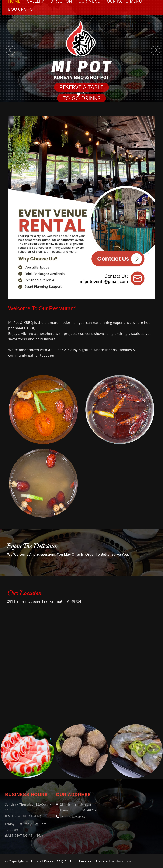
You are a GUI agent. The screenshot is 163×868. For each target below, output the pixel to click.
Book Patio (21, 9)
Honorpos (124, 861)
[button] (4, 51)
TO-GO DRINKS (81, 98)
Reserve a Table (81, 87)
